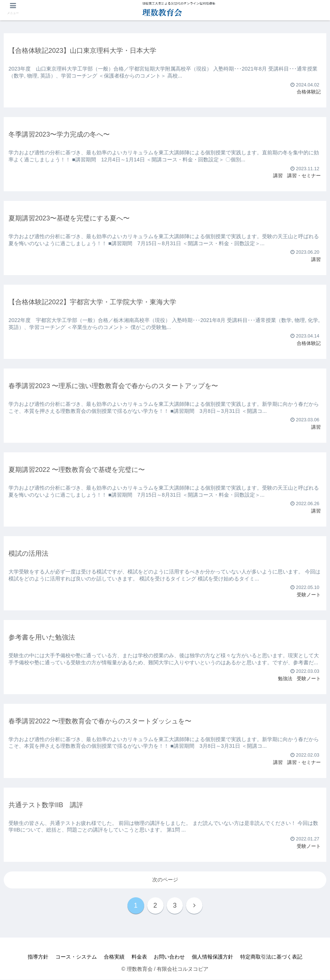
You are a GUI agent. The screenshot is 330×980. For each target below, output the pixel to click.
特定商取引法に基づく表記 (273, 957)
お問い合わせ (170, 957)
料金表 (139, 957)
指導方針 (37, 957)
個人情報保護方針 (214, 957)
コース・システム (75, 957)
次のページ (165, 880)
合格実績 (114, 957)
